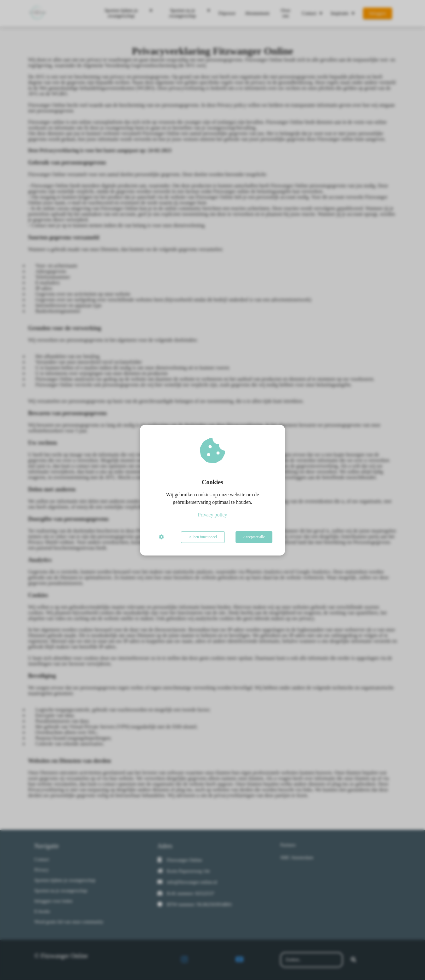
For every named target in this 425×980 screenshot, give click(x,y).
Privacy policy (213, 515)
